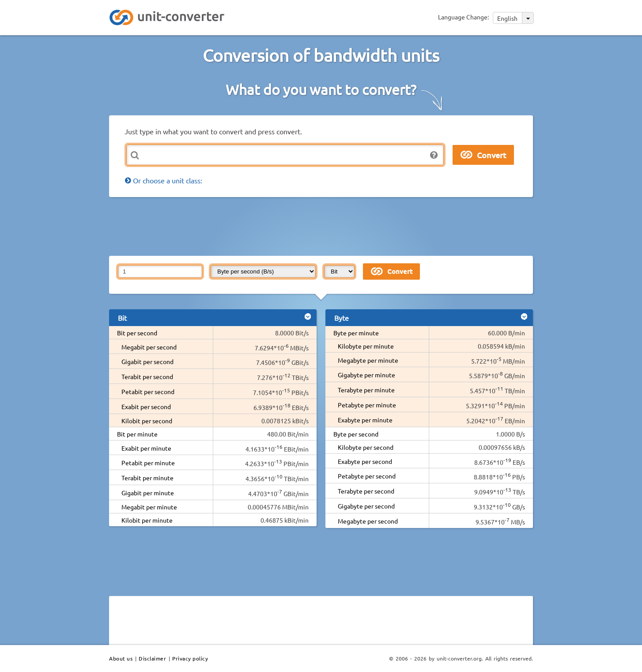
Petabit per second (148, 391)
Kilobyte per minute (366, 346)
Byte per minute (356, 333)
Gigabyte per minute (366, 375)
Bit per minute (137, 434)
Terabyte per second (366, 491)
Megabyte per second (368, 521)
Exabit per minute (146, 448)
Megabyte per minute (368, 360)
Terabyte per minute (366, 390)
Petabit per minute (148, 463)
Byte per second (356, 434)
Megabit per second (149, 347)
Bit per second (137, 333)
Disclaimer (152, 658)
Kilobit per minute (147, 520)
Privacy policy (190, 658)
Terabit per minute (147, 478)
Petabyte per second (367, 476)
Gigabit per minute (148, 493)
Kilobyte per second (366, 447)
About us (121, 658)
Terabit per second (147, 376)
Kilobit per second (147, 421)
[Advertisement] (323, 226)
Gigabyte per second (366, 506)
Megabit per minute (149, 507)
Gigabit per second (147, 361)
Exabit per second (146, 406)
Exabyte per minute (365, 420)
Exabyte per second (365, 461)
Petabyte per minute (367, 405)
